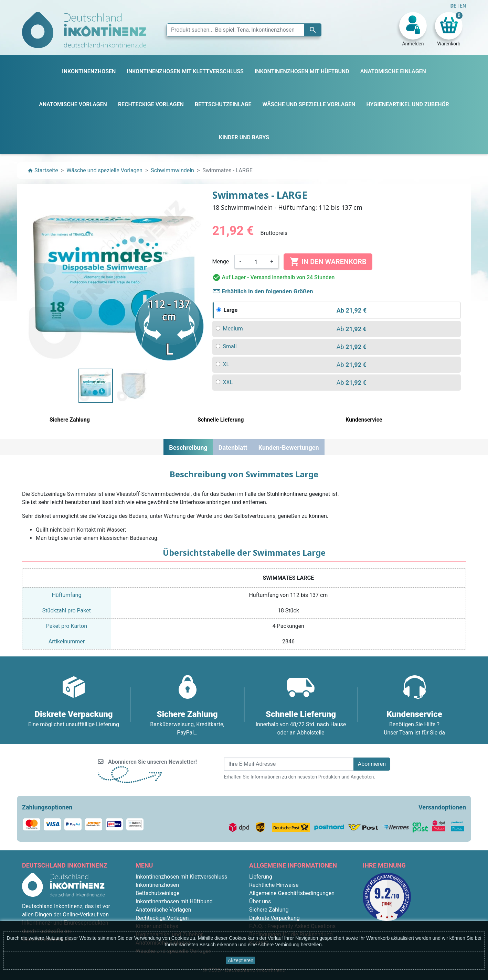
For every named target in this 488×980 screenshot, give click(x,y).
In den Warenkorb (328, 262)
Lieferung (261, 877)
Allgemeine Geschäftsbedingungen (292, 893)
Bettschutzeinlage (158, 893)
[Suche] (244, 30)
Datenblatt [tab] (233, 448)
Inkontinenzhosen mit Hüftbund (174, 901)
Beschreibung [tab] (188, 448)
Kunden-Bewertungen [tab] (289, 448)
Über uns (260, 901)
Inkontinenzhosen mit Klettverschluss (181, 877)
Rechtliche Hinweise (274, 885)
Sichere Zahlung (269, 910)
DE (454, 6)
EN (463, 6)
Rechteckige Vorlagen (162, 918)
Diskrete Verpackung (274, 918)
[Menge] (256, 262)
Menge (221, 262)
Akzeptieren (241, 960)
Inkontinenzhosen (157, 885)
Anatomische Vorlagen (163, 910)
